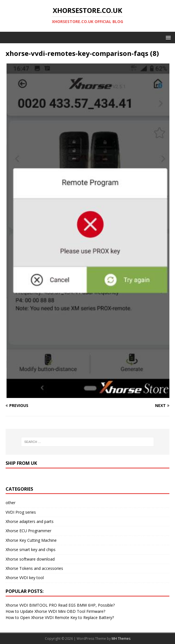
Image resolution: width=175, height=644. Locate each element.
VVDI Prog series (21, 512)
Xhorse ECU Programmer (28, 531)
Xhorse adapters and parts (30, 521)
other (11, 503)
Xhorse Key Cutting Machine (31, 540)
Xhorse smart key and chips (31, 549)
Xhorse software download (30, 559)
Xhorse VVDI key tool (25, 578)
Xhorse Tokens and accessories (34, 568)
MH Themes (121, 639)
